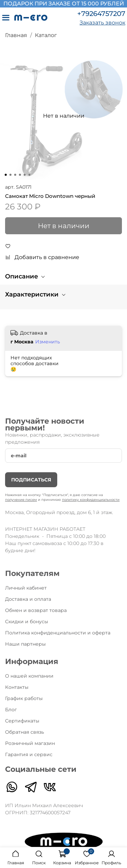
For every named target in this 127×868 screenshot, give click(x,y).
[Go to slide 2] (10, 175)
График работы (24, 698)
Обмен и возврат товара (36, 610)
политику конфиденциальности (91, 500)
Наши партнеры (25, 644)
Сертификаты (22, 721)
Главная (16, 35)
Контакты (17, 687)
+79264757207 (101, 14)
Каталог (46, 35)
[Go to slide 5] (24, 175)
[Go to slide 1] (5, 175)
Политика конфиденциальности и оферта (58, 633)
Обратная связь (25, 732)
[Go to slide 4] (20, 175)
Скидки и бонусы (27, 622)
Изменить (48, 342)
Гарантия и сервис (29, 754)
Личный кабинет (26, 588)
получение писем (21, 500)
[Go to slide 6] (29, 175)
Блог (11, 710)
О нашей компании (29, 676)
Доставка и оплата (28, 599)
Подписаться (31, 480)
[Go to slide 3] (15, 175)
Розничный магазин (30, 743)
